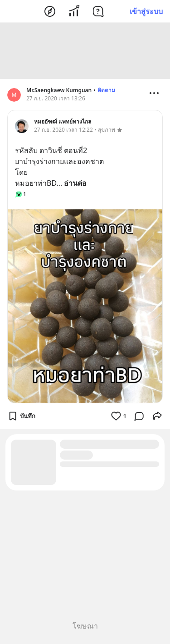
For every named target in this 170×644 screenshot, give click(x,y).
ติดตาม (106, 90)
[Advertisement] (85, 51)
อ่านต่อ (75, 183)
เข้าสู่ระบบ (146, 11)
